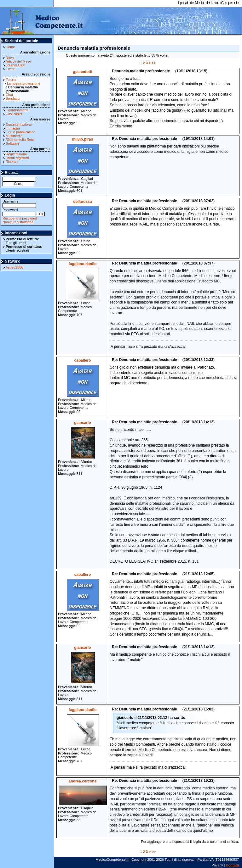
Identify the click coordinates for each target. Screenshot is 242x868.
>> (154, 63)
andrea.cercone (83, 781)
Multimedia (14, 136)
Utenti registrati (17, 158)
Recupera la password (20, 218)
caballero (83, 360)
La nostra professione (24, 83)
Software (12, 143)
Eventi (11, 69)
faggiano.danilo (83, 264)
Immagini (13, 128)
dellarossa (82, 202)
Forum (11, 80)
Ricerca (12, 162)
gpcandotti (82, 72)
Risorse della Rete (20, 140)
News (10, 58)
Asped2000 (14, 267)
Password (19, 212)
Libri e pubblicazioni (21, 132)
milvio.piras (83, 139)
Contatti (232, 865)
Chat (9, 95)
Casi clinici (14, 114)
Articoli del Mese (18, 61)
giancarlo (82, 423)
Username (19, 203)
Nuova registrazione (18, 222)
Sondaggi (13, 98)
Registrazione (16, 154)
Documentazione (19, 125)
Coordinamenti (17, 110)
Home (10, 47)
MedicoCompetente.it (42, 21)
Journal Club (15, 65)
